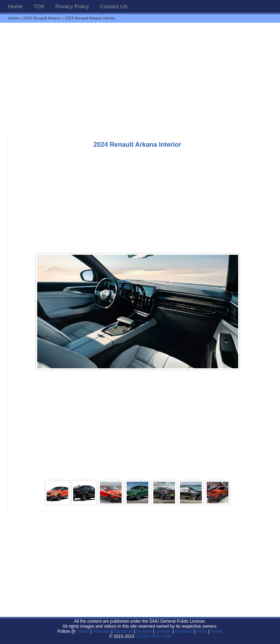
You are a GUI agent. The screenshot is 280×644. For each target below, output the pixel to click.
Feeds (216, 631)
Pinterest (102, 631)
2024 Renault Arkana (42, 18)
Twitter (84, 631)
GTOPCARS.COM (153, 636)
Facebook (123, 631)
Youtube (144, 631)
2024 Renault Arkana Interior (137, 145)
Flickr (202, 631)
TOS (39, 6)
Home (16, 6)
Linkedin (164, 631)
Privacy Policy (72, 6)
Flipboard (184, 631)
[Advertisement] (140, 78)
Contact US (114, 6)
